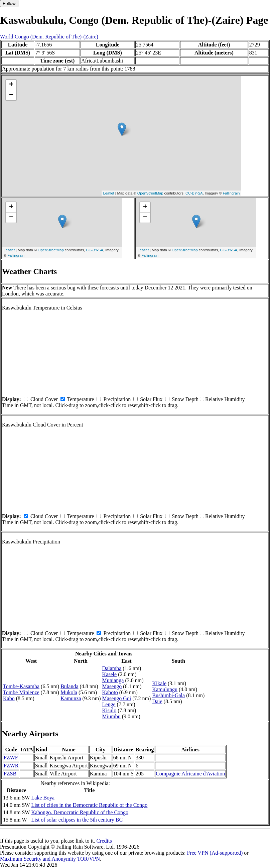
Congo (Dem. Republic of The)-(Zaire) (56, 37)
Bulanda (69, 686)
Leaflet (109, 193)
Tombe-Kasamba (21, 686)
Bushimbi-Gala (168, 695)
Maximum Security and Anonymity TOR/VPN (50, 859)
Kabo (9, 698)
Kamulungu (165, 689)
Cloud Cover (44, 399)
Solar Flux (151, 399)
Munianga (113, 680)
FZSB (10, 774)
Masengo (112, 686)
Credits (104, 841)
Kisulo (109, 710)
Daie (157, 701)
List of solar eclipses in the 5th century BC (77, 820)
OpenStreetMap (150, 193)
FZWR (11, 766)
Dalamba (112, 668)
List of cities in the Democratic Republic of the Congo (89, 805)
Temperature (81, 399)
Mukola (69, 692)
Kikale (159, 683)
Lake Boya (43, 798)
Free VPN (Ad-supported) (215, 853)
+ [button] (11, 85)
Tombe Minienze (21, 692)
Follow (9, 4)
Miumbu (111, 716)
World (7, 37)
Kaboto (110, 692)
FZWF (11, 758)
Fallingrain (231, 193)
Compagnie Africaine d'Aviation (190, 774)
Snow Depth (185, 399)
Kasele (110, 674)
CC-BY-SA (194, 193)
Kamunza (71, 698)
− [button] (11, 95)
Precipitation (117, 399)
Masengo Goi (117, 698)
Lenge (109, 704)
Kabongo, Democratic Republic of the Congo (80, 812)
